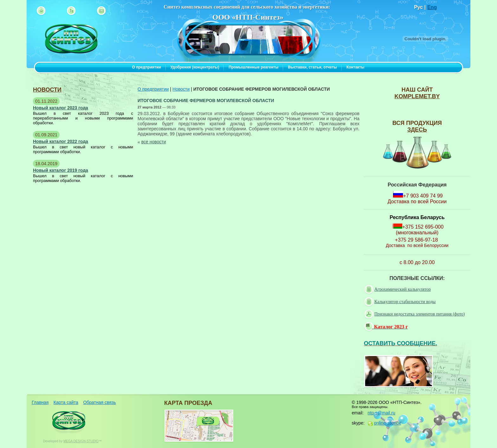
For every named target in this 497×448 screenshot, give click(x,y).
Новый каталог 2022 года (61, 141)
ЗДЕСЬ (417, 130)
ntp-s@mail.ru (381, 413)
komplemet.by (417, 96)
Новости (181, 89)
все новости (154, 142)
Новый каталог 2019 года (61, 170)
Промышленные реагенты (253, 67)
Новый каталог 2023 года (61, 108)
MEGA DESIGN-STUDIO (81, 441)
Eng (432, 7)
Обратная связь (99, 402)
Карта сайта (66, 402)
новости (47, 90)
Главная (40, 402)
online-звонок (387, 423)
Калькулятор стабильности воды (401, 302)
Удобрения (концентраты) (195, 67)
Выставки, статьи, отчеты (312, 67)
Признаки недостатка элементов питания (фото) (415, 314)
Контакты (355, 67)
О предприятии (147, 67)
